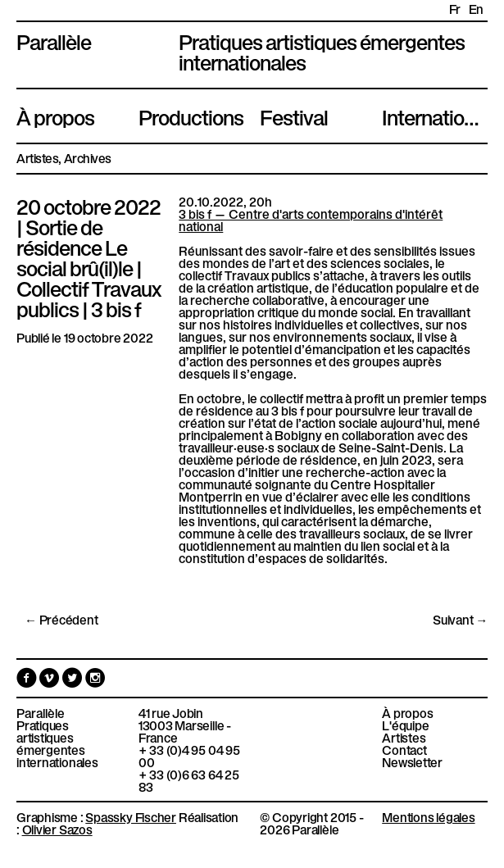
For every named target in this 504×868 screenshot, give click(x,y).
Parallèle (54, 40)
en (476, 9)
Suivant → (460, 619)
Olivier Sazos (57, 829)
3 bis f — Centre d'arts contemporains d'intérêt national (311, 219)
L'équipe (405, 725)
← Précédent (61, 619)
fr (455, 9)
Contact (404, 750)
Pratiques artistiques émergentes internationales (57, 743)
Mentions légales (428, 816)
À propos (55, 116)
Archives (88, 158)
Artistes (37, 158)
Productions (191, 116)
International (435, 116)
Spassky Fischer (131, 816)
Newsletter (412, 762)
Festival (294, 116)
